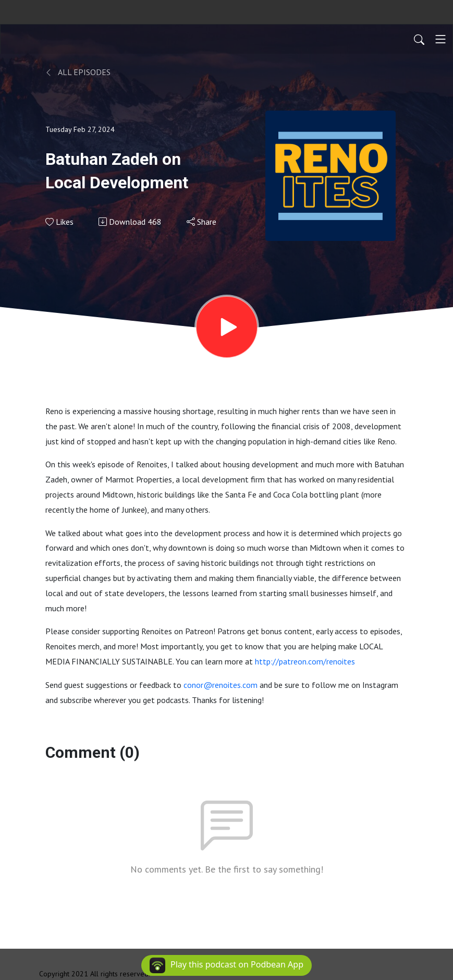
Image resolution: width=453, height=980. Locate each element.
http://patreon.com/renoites (305, 661)
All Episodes (78, 72)
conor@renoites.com (221, 685)
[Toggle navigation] (440, 39)
